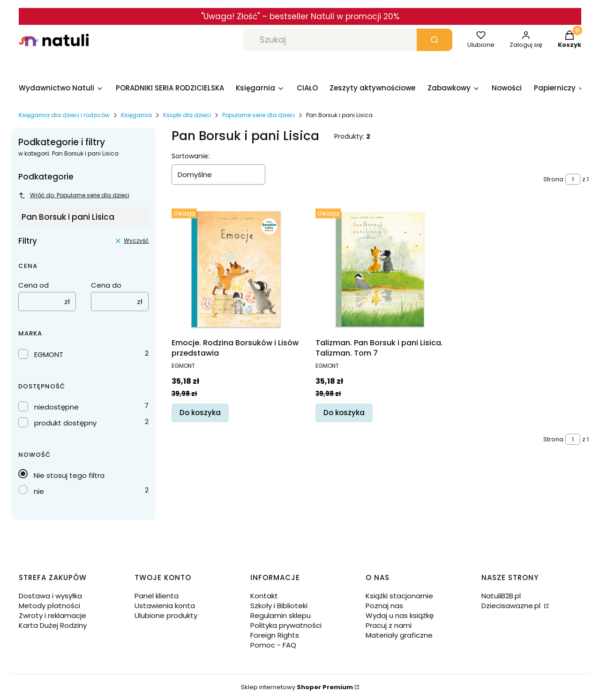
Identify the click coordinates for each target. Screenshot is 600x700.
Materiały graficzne (399, 635)
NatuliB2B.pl (501, 596)
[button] (435, 40)
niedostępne (56, 407)
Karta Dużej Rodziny (53, 625)
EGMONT (49, 354)
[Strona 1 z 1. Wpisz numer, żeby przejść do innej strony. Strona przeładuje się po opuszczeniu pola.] (573, 179)
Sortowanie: (191, 156)
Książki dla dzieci (187, 115)
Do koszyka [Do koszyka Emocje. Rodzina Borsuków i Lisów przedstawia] (200, 413)
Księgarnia (136, 115)
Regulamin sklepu (281, 615)
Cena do (106, 285)
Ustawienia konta (165, 606)
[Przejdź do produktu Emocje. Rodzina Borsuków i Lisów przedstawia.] (236, 269)
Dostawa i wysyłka (50, 596)
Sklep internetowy (297, 687)
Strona (553, 179)
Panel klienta (157, 596)
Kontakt (264, 596)
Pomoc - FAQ (273, 645)
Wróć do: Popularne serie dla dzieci (74, 195)
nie (39, 491)
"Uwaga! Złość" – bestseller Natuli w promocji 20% (300, 16)
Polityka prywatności (286, 625)
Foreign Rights (275, 635)
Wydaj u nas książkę (400, 615)
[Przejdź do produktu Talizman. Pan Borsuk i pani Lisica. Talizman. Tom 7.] (380, 269)
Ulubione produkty (166, 615)
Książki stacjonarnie (399, 596)
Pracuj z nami (389, 625)
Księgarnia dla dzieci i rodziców (64, 115)
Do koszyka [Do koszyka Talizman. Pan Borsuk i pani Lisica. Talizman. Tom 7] (344, 413)
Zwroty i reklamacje (52, 615)
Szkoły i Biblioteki (279, 606)
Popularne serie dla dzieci (259, 115)
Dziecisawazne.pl (512, 606)
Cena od (34, 285)
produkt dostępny (65, 423)
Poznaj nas (384, 606)
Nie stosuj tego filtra (69, 475)
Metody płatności (49, 606)
